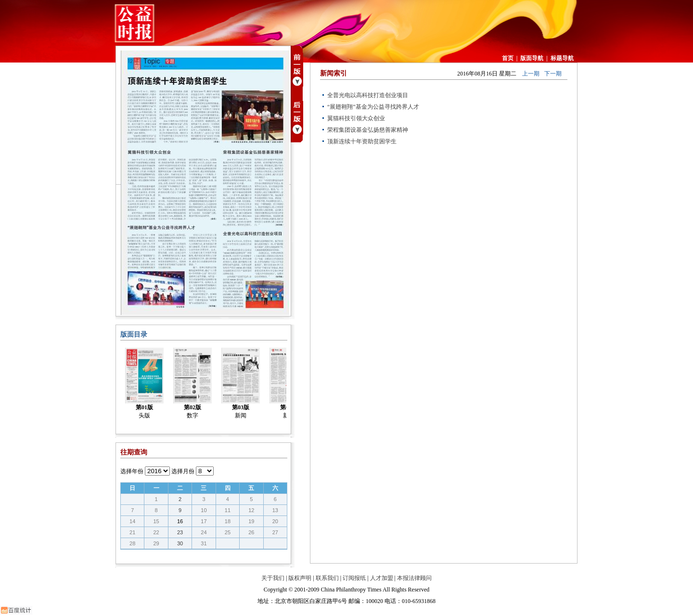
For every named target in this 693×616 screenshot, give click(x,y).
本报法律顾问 (414, 578)
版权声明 (300, 578)
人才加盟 (382, 578)
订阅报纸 (354, 578)
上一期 (531, 74)
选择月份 (183, 471)
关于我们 (273, 578)
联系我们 (327, 578)
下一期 (553, 74)
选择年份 (132, 471)
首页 (508, 58)
